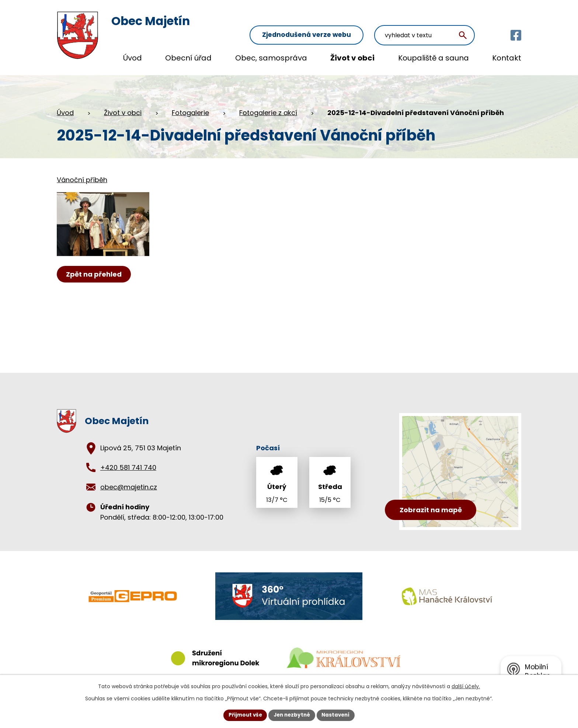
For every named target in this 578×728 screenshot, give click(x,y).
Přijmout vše (243, 715)
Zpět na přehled (95, 280)
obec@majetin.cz (129, 483)
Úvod (133, 58)
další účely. (466, 686)
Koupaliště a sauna (433, 58)
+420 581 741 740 (128, 464)
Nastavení (338, 715)
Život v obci (352, 58)
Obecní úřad (188, 58)
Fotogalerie (190, 109)
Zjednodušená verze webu (330, 23)
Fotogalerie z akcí (268, 109)
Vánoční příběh (82, 176)
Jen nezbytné (292, 715)
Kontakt (507, 58)
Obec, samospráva (271, 58)
